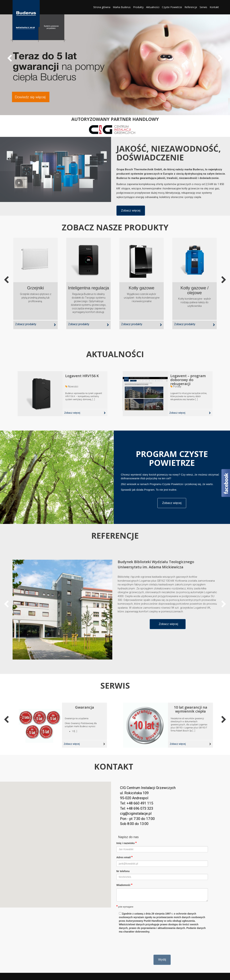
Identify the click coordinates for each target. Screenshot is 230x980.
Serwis (203, 7)
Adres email (125, 857)
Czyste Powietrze (172, 7)
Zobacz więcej (131, 211)
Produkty (138, 7)
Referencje (191, 7)
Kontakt (214, 7)
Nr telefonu (123, 871)
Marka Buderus (122, 7)
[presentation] (144, 943)
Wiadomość (124, 885)
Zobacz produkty (26, 324)
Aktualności (153, 7)
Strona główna (102, 7)
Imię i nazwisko (127, 843)
